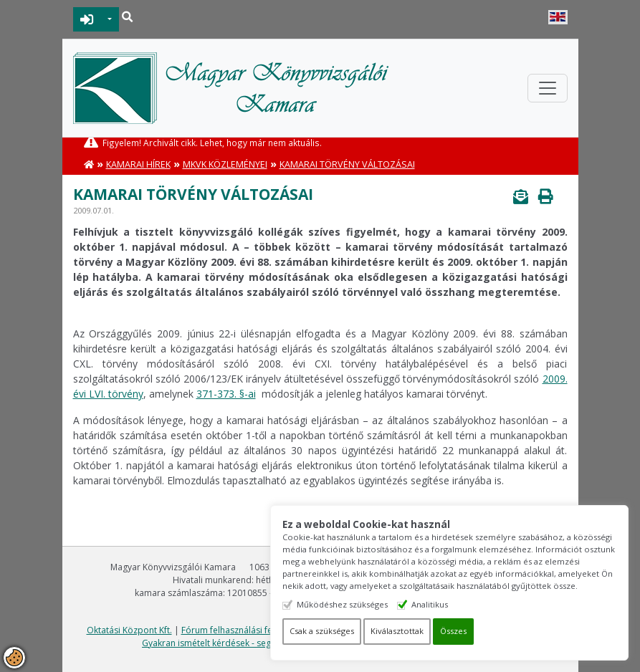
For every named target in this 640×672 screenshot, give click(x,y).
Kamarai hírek (138, 164)
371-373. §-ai (226, 394)
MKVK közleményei (225, 164)
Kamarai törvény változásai (347, 164)
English (558, 17)
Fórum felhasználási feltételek (242, 630)
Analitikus (430, 604)
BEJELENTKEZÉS (87, 19)
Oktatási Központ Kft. (129, 630)
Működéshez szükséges (342, 604)
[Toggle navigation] (548, 88)
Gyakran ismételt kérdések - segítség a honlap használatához (266, 643)
